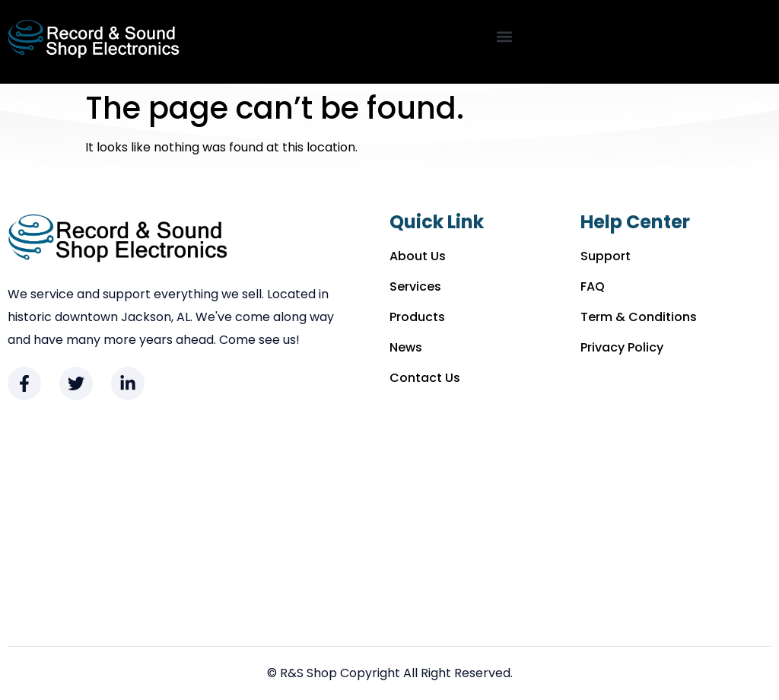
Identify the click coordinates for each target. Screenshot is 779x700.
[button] (504, 37)
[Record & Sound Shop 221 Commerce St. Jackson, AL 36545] (389, 523)
